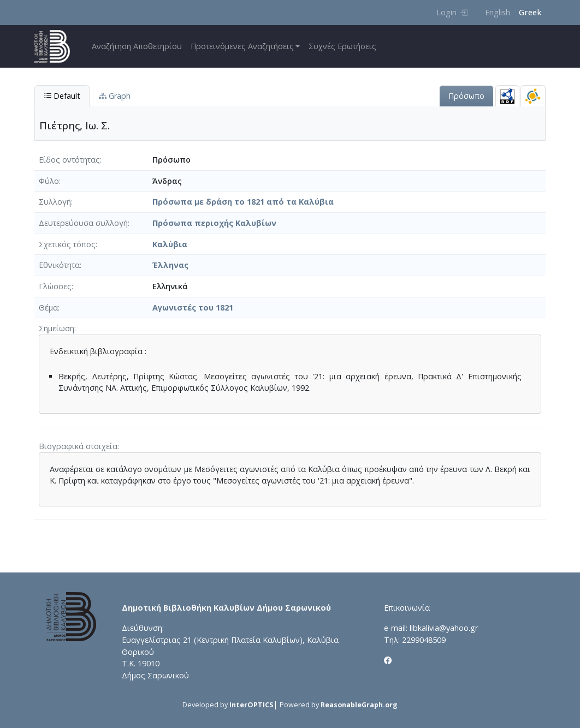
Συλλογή (55, 202)
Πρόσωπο (466, 96)
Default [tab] (62, 96)
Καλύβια (170, 244)
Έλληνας (170, 265)
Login (452, 12)
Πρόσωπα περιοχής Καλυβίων (214, 223)
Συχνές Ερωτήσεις (342, 46)
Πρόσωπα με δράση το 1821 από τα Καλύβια (243, 202)
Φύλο (49, 181)
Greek (530, 12)
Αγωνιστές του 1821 (193, 308)
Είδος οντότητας (69, 160)
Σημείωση (57, 328)
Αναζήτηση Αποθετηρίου (137, 46)
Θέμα (48, 308)
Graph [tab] (115, 96)
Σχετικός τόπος (67, 244)
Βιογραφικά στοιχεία (78, 446)
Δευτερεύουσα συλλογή (83, 223)
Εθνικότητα (59, 265)
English (498, 12)
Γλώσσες (55, 286)
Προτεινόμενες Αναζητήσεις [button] (242, 46)
